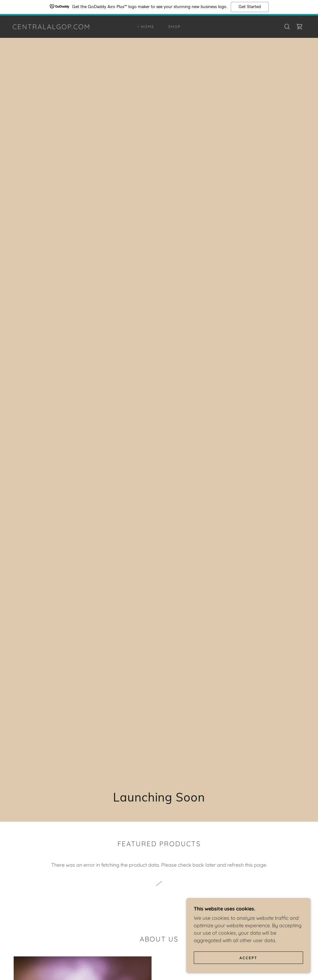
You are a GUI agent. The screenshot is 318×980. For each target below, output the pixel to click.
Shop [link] (175, 27)
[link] (51, 27)
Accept (248, 958)
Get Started (250, 7)
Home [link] (148, 27)
